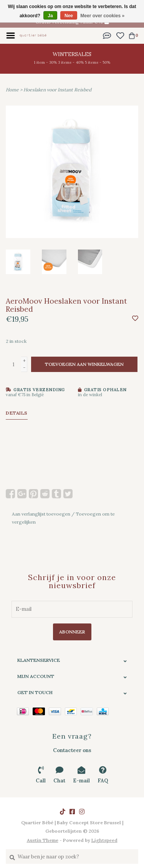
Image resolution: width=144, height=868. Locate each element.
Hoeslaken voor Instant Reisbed (57, 90)
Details (17, 413)
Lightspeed (104, 840)
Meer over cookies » (102, 16)
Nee (69, 16)
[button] (107, 35)
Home (12, 90)
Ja (50, 16)
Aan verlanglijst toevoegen (41, 514)
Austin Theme (43, 840)
